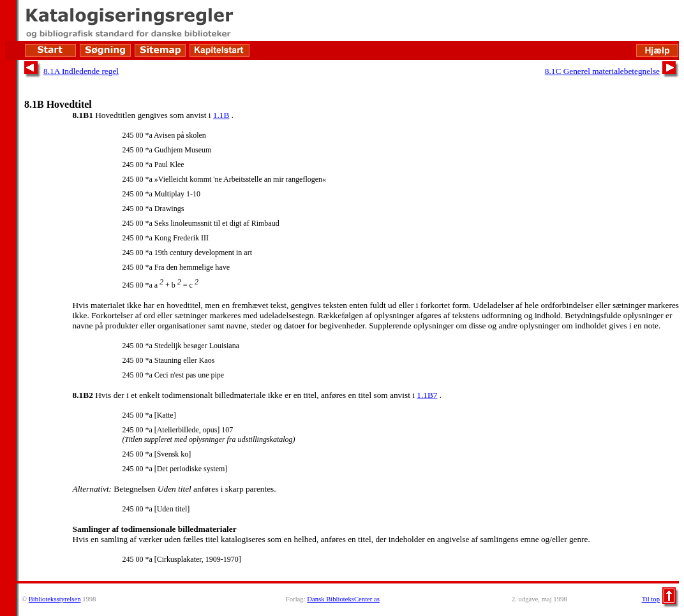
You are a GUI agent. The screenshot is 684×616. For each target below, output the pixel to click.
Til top (651, 599)
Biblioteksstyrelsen (55, 599)
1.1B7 (427, 395)
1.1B (221, 115)
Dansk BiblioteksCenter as (343, 599)
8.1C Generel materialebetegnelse (602, 71)
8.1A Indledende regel (81, 71)
